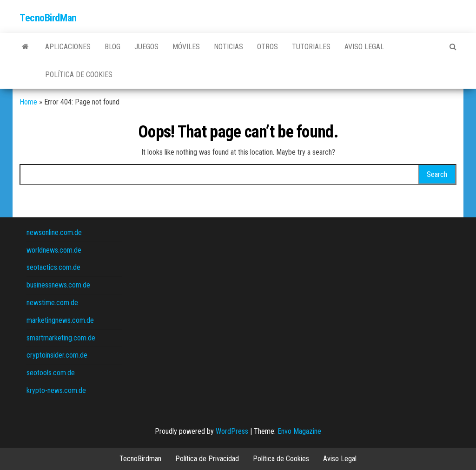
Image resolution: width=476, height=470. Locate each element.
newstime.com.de (52, 303)
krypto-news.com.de (56, 390)
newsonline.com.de (54, 232)
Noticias (228, 47)
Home (28, 102)
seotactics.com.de (53, 267)
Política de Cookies (79, 75)
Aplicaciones (68, 47)
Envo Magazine (299, 431)
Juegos (146, 47)
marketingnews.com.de (60, 320)
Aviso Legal (364, 47)
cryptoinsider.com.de (57, 355)
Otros (268, 47)
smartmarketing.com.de (61, 338)
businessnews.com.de (58, 285)
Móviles (186, 47)
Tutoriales (311, 47)
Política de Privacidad (207, 459)
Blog (112, 47)
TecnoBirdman (140, 459)
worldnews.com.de (54, 250)
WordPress (232, 431)
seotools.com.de (51, 373)
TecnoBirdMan (48, 18)
